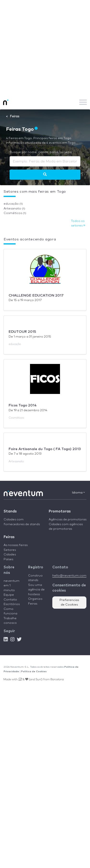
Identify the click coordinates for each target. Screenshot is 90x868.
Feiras (9, 537)
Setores (10, 550)
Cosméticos (15, 213)
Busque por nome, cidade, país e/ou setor (41, 152)
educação (13, 204)
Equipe (9, 595)
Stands (10, 511)
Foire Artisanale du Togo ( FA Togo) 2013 (45, 449)
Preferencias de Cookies (69, 603)
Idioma (78, 493)
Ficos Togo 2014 (23, 405)
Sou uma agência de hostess (36, 590)
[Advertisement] (45, 47)
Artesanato (14, 209)
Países (8, 559)
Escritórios (12, 604)
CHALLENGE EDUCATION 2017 (36, 295)
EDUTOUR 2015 (22, 332)
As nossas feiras (16, 545)
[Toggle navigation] (83, 102)
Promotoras (60, 511)
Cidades (10, 555)
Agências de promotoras (68, 520)
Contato (10, 600)
